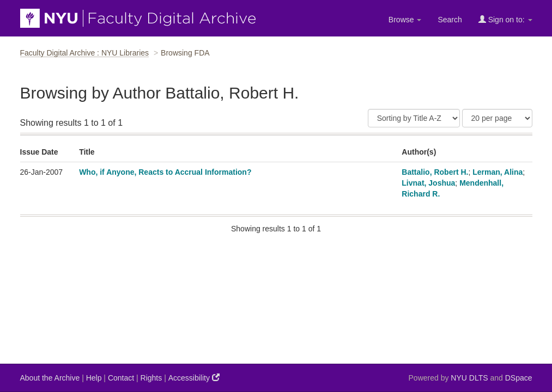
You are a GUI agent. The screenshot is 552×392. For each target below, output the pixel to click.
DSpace (519, 378)
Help (94, 378)
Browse (405, 20)
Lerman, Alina (498, 172)
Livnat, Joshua (428, 183)
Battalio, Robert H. (435, 172)
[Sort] (414, 118)
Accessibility (194, 378)
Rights (151, 378)
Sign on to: (505, 19)
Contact (121, 378)
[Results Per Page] (497, 118)
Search (450, 20)
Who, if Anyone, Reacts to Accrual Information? (165, 172)
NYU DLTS (469, 378)
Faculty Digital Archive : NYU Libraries (85, 53)
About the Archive (50, 378)
